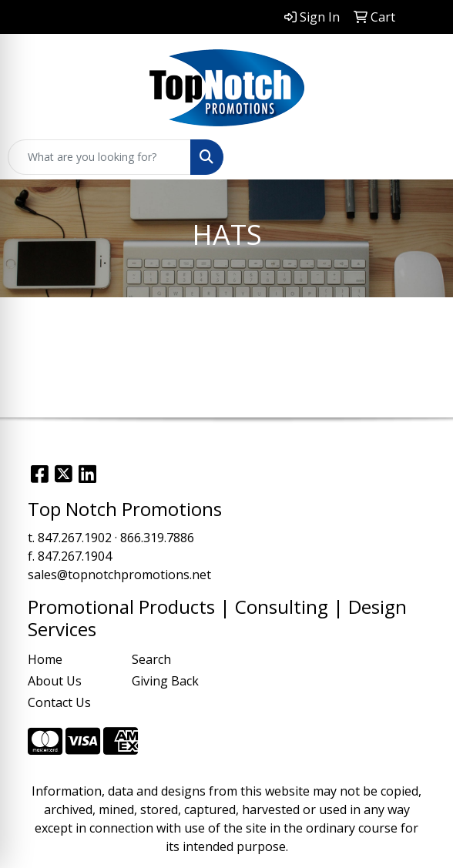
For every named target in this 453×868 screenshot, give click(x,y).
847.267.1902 (75, 538)
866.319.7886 (157, 538)
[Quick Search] (99, 157)
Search (151, 659)
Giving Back (165, 681)
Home (45, 659)
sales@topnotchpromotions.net (119, 575)
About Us (55, 681)
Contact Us (59, 702)
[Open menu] (422, 157)
